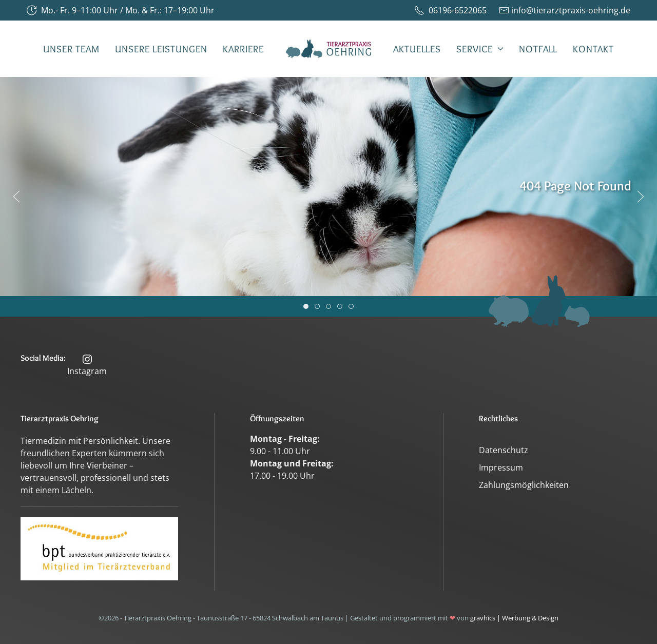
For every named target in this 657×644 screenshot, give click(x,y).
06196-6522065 (450, 10)
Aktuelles (417, 49)
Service (480, 49)
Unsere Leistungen (161, 49)
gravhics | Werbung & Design (514, 618)
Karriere (243, 49)
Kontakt (593, 49)
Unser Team (71, 49)
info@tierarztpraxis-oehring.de (565, 10)
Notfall (538, 49)
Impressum (501, 467)
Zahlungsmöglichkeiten (524, 485)
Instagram (87, 365)
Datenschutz (504, 450)
